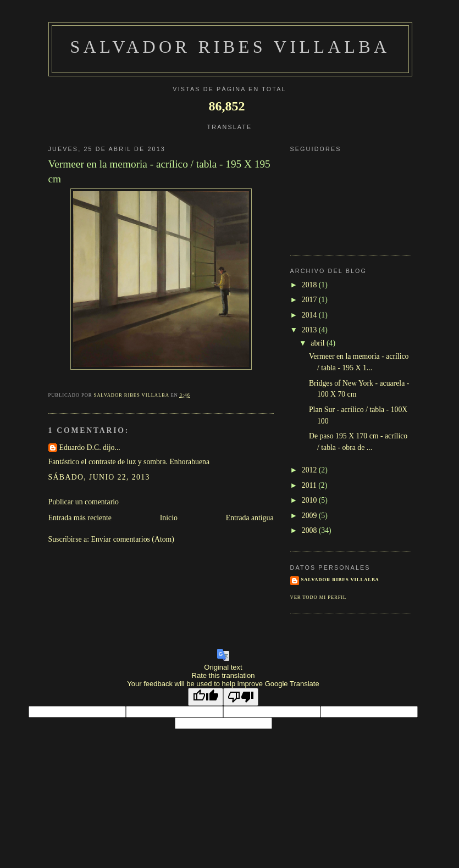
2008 (310, 530)
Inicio (169, 518)
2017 (310, 300)
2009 (310, 516)
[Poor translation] (241, 697)
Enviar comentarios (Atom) (133, 539)
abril (319, 343)
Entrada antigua (250, 518)
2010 (310, 500)
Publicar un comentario (84, 502)
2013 (310, 330)
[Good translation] (206, 697)
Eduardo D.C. (80, 447)
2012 (310, 470)
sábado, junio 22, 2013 (99, 477)
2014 (310, 315)
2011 (310, 485)
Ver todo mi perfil (319, 597)
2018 (310, 285)
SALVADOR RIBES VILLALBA (230, 47)
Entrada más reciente (80, 518)
